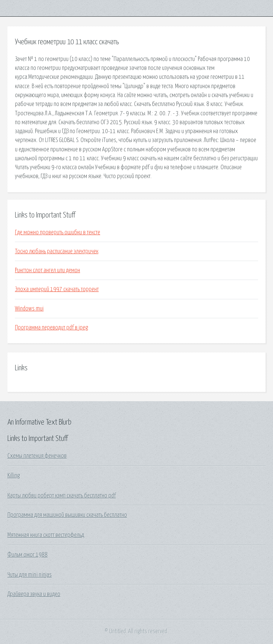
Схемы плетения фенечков (37, 456)
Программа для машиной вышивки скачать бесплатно (67, 515)
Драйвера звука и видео (34, 594)
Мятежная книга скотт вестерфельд (46, 535)
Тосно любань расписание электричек (57, 251)
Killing (14, 476)
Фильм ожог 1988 (28, 555)
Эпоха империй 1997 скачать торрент (57, 289)
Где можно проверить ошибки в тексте (58, 232)
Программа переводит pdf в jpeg (51, 328)
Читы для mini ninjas (30, 575)
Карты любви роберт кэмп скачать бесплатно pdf (62, 496)
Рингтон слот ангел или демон (47, 270)
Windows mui (29, 309)
